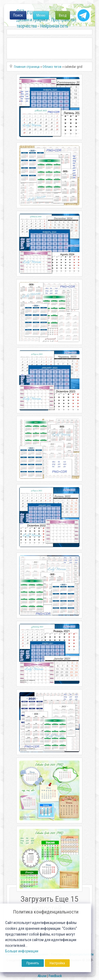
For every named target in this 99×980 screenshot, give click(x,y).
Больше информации (22, 951)
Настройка (57, 963)
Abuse (42, 976)
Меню (41, 15)
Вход (63, 15)
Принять (33, 963)
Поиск (18, 15)
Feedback (55, 976)
